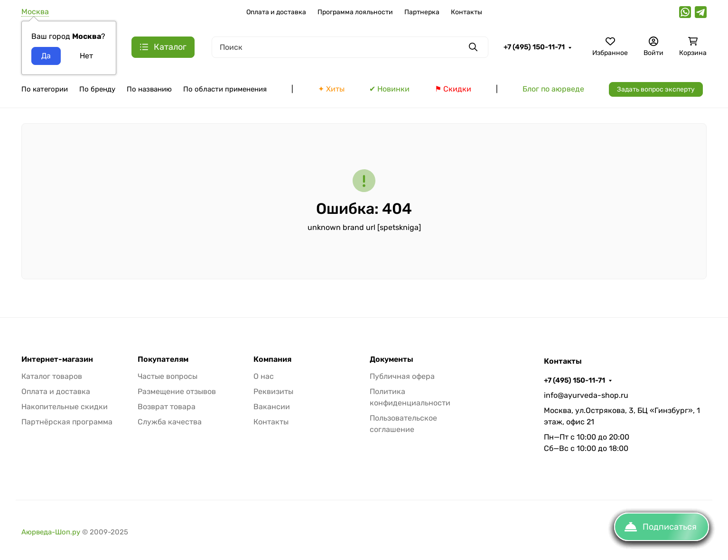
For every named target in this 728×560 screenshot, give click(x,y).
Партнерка (422, 12)
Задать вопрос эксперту (656, 89)
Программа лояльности (355, 12)
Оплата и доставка (276, 12)
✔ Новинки (389, 89)
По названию (149, 89)
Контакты (467, 12)
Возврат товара (167, 407)
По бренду (97, 89)
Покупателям (163, 359)
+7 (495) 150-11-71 (534, 47)
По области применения (225, 89)
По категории (45, 89)
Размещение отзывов (177, 391)
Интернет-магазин (57, 359)
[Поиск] (350, 47)
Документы (392, 359)
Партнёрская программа (67, 422)
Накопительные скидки (65, 407)
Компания (272, 359)
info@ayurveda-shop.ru (586, 395)
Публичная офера (402, 376)
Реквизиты (273, 391)
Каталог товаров (52, 376)
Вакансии (272, 407)
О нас (264, 376)
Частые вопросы (168, 376)
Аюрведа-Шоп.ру (51, 532)
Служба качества (170, 422)
